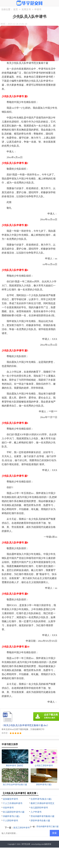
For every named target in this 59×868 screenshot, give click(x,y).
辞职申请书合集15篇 (40, 821)
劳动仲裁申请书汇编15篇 (47, 827)
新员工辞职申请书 (21, 828)
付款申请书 (8, 808)
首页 (16, 9)
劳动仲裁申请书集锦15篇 (43, 816)
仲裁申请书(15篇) (11, 816)
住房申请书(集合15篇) (41, 799)
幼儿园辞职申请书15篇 (14, 812)
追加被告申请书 (10, 799)
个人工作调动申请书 (13, 803)
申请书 (38, 9)
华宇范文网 (26, 844)
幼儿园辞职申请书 (39, 808)
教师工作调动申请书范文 (43, 803)
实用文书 (26, 9)
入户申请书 (36, 812)
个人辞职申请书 (10, 821)
